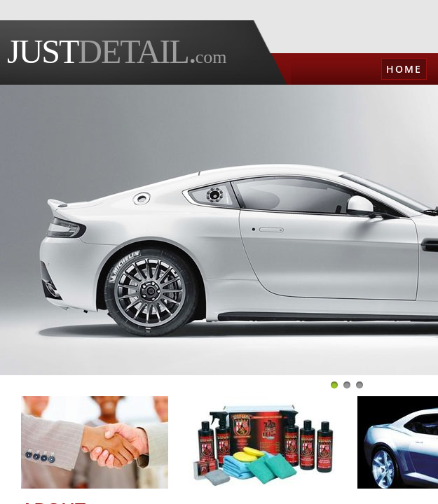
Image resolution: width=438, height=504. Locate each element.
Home (404, 69)
